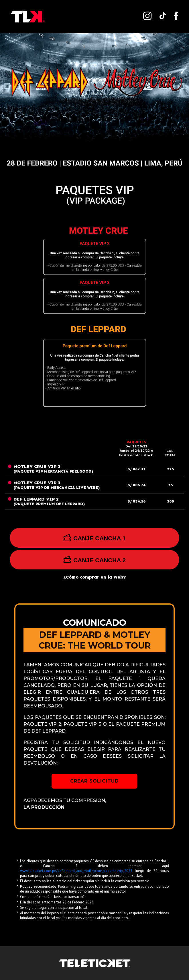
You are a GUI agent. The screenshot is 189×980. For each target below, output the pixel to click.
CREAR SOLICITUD (94, 781)
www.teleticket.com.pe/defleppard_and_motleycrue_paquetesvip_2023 (77, 871)
